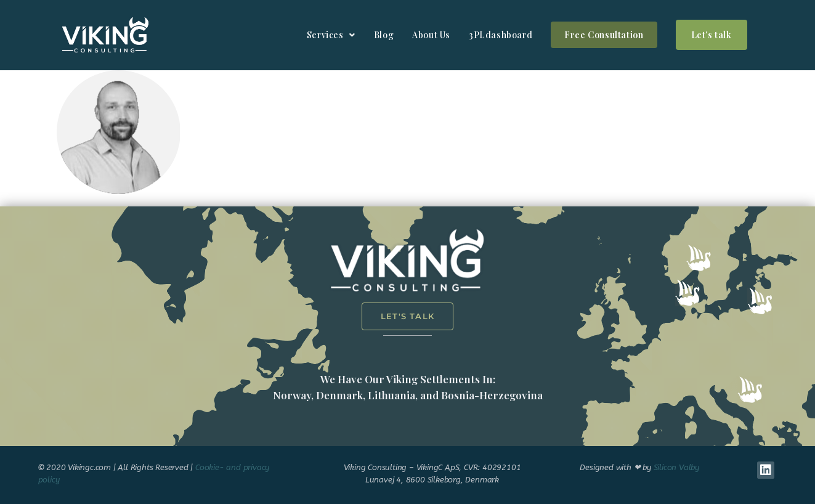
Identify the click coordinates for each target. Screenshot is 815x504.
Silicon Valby (676, 467)
